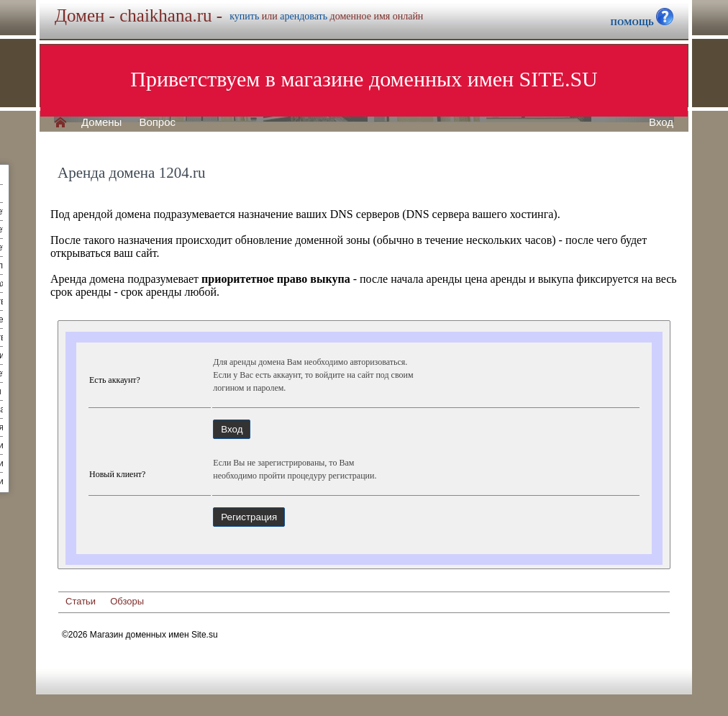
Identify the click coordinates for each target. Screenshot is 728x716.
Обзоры (127, 601)
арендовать (304, 16)
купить (244, 16)
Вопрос (157, 122)
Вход (661, 122)
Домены (101, 122)
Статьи (81, 601)
